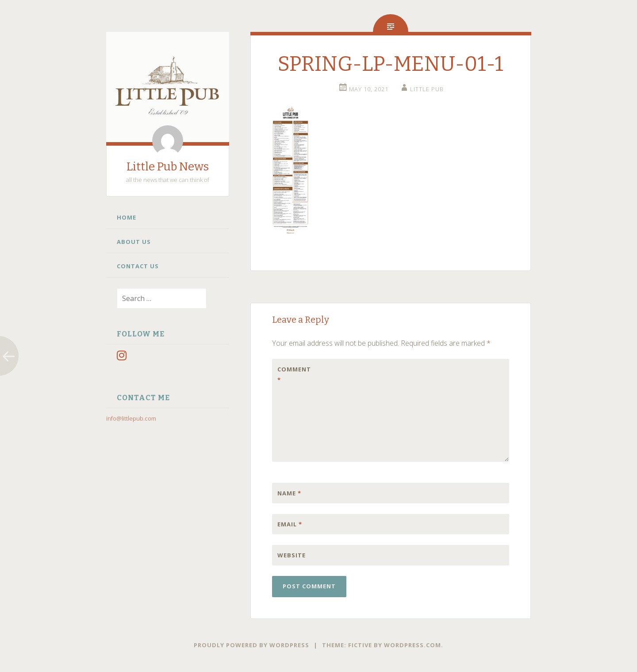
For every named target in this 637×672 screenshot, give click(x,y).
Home (127, 217)
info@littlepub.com (131, 418)
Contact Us (138, 266)
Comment (294, 375)
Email (290, 524)
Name (289, 493)
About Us (134, 242)
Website (292, 555)
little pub (427, 89)
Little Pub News (168, 167)
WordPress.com (413, 645)
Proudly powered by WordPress (251, 645)
